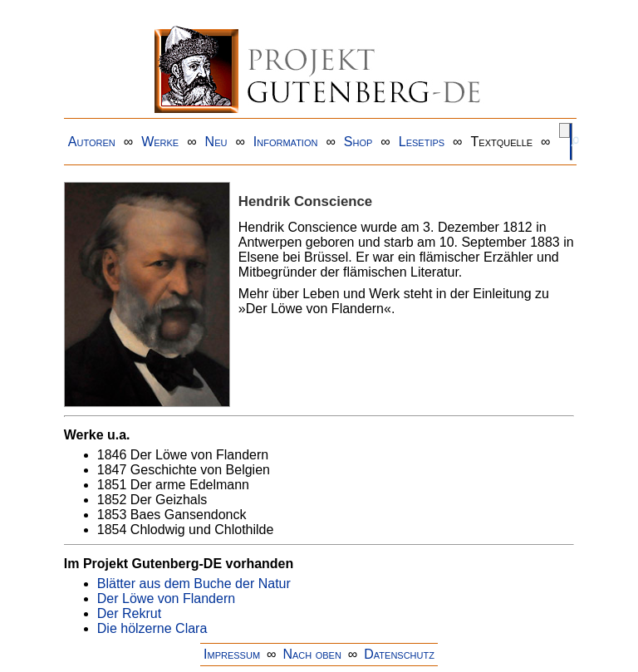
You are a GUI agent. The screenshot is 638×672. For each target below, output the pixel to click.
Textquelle (502, 142)
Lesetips (422, 142)
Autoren (92, 142)
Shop (358, 142)
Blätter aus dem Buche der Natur (194, 584)
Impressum (232, 654)
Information (286, 142)
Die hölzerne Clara (152, 628)
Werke (160, 142)
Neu (216, 142)
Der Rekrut (129, 613)
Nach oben (312, 654)
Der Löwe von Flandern (166, 598)
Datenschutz (399, 654)
